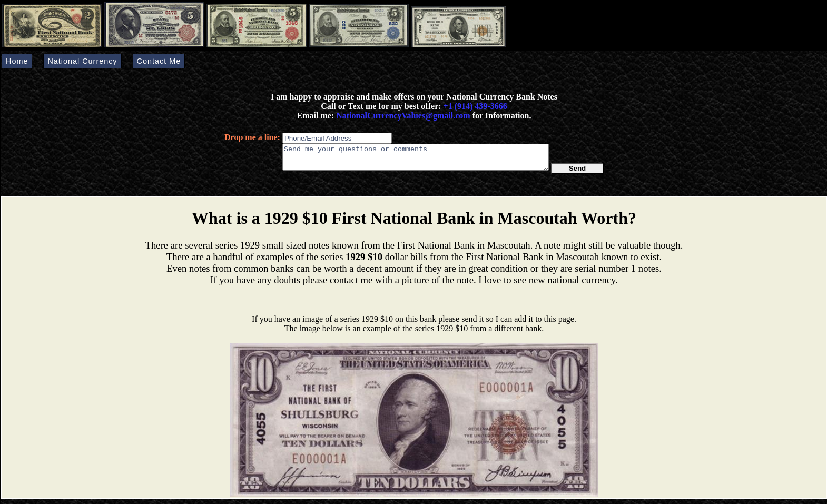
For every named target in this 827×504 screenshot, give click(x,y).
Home (17, 61)
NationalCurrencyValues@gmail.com (402, 116)
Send (578, 173)
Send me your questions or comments (416, 160)
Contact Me (159, 61)
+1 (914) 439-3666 (475, 106)
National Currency (82, 61)
